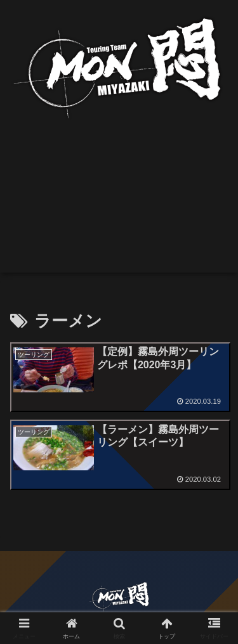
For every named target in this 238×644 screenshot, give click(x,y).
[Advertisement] (119, 208)
